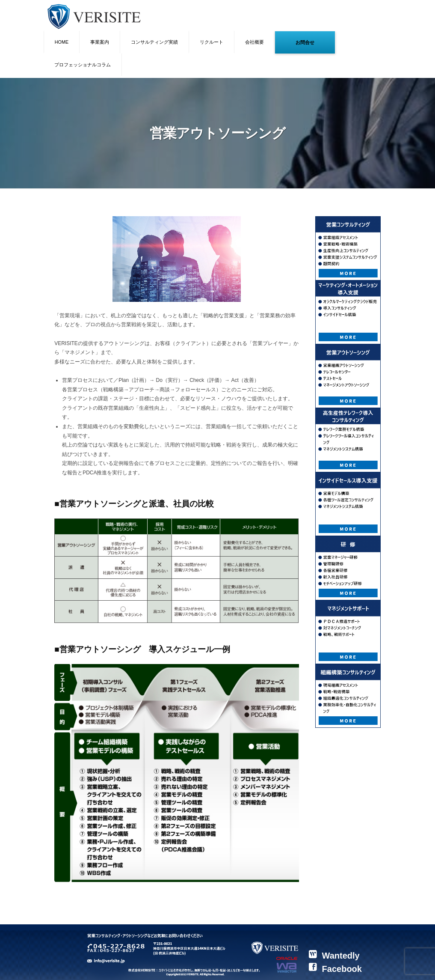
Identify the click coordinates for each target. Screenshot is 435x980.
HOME (62, 42)
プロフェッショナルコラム (83, 65)
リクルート (212, 42)
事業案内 (100, 42)
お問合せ (305, 42)
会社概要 (254, 42)
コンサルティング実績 (154, 42)
